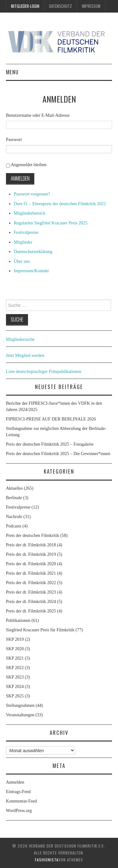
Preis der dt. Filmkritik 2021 (31, 573)
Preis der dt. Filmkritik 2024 (31, 602)
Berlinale (14, 498)
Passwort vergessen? (32, 194)
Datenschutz (61, 6)
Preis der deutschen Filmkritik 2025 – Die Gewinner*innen (58, 454)
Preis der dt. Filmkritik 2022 (31, 583)
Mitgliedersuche (20, 339)
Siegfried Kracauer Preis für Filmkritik (40, 630)
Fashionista (47, 860)
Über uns (22, 261)
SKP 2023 (15, 677)
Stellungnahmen (20, 705)
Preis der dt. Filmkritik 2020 (31, 564)
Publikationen (18, 620)
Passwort (14, 140)
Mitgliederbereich (30, 213)
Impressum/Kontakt (31, 271)
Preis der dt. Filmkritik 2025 (31, 611)
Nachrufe (14, 517)
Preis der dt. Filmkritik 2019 (31, 554)
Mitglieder (23, 242)
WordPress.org (19, 811)
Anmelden (20, 178)
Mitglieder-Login (25, 6)
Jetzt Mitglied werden (25, 355)
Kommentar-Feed (21, 801)
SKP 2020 (15, 649)
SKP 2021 (15, 658)
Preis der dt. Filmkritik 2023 (31, 592)
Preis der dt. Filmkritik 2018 (31, 545)
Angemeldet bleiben (28, 165)
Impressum (91, 6)
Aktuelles (14, 488)
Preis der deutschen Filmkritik (33, 535)
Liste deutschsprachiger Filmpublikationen (44, 372)
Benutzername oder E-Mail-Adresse (38, 115)
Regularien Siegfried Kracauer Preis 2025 (51, 223)
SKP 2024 (15, 687)
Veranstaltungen (20, 715)
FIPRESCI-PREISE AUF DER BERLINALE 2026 (51, 419)
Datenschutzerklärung (33, 252)
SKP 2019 (15, 639)
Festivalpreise (26, 232)
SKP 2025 (15, 696)
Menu (12, 72)
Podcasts (14, 526)
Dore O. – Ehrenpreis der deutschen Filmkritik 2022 (60, 204)
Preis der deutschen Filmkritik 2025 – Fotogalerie (50, 444)
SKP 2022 (15, 668)
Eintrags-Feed (18, 792)
